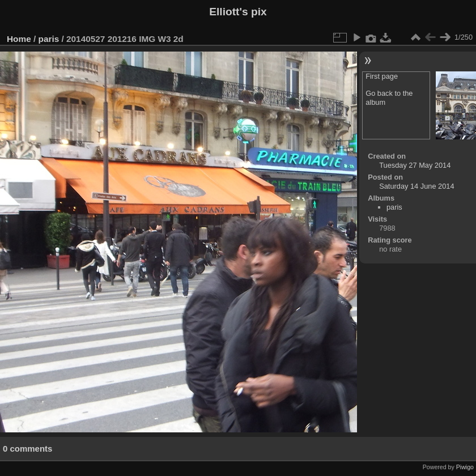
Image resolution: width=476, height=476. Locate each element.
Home (19, 39)
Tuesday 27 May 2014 (415, 165)
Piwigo (465, 467)
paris (49, 39)
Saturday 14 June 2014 (416, 186)
